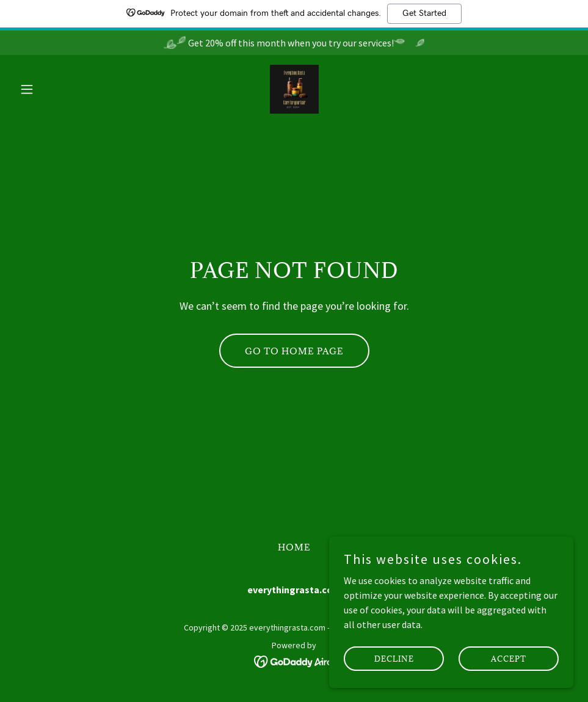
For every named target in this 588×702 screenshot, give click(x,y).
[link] (294, 89)
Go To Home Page (294, 351)
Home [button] (294, 547)
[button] (56, 89)
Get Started (424, 13)
